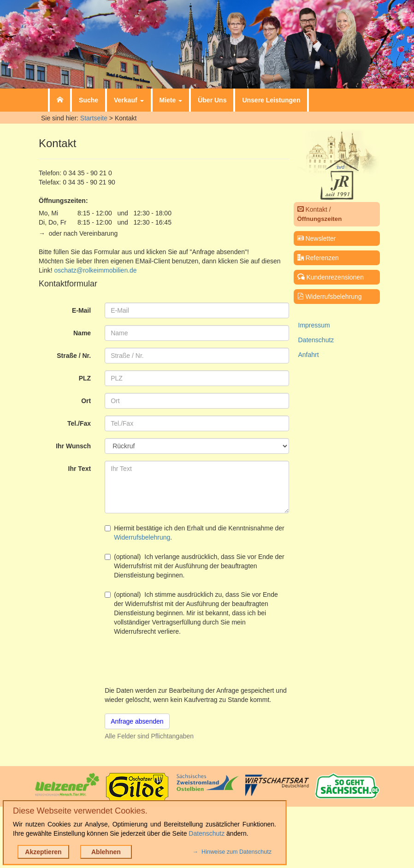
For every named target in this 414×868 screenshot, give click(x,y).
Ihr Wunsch (73, 446)
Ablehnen (106, 852)
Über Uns (212, 100)
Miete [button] (171, 100)
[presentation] (175, 661)
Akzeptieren (43, 852)
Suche (89, 100)
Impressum (314, 325)
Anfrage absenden (137, 721)
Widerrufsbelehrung (142, 537)
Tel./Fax (79, 423)
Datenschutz (316, 340)
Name (82, 333)
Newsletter (317, 238)
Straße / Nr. (74, 356)
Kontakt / (320, 214)
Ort (86, 401)
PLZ (85, 378)
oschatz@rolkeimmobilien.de (95, 270)
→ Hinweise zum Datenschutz (232, 852)
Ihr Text (80, 469)
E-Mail (81, 310)
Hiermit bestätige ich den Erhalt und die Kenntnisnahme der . (195, 533)
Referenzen (318, 258)
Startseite (94, 118)
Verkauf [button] (129, 100)
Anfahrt (309, 355)
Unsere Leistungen (271, 100)
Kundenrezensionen (331, 277)
